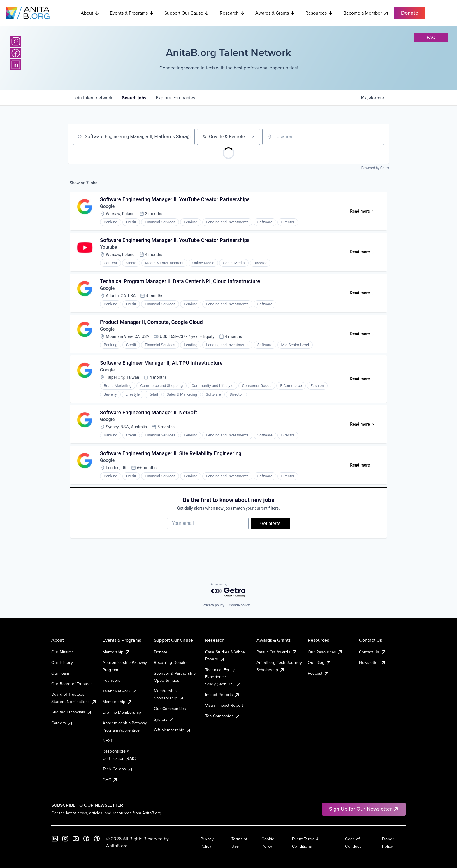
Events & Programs (132, 13)
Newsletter (373, 662)
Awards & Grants (275, 13)
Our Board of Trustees (72, 684)
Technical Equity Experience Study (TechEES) (223, 677)
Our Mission (63, 652)
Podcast (319, 673)
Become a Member (366, 13)
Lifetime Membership (122, 712)
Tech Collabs (118, 769)
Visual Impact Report (224, 705)
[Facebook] (16, 53)
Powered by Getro (375, 168)
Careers (62, 723)
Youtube (109, 248)
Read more (365, 213)
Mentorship (117, 652)
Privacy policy (213, 605)
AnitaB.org (117, 846)
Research (232, 13)
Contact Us (373, 652)
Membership (118, 702)
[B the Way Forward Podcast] (97, 839)
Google (108, 207)
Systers (164, 719)
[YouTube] (76, 839)
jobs (134, 98)
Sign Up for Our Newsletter (364, 809)
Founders (111, 680)
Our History (62, 662)
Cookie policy (239, 605)
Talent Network (120, 691)
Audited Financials (72, 712)
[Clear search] (187, 137)
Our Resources (325, 652)
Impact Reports (223, 695)
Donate (161, 652)
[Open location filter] (377, 137)
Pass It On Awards (277, 652)
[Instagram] (16, 41)
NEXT (108, 741)
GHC (110, 780)
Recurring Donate (170, 662)
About (90, 13)
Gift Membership (173, 730)
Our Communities (170, 709)
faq (431, 37)
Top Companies (223, 716)
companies (175, 98)
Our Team (60, 673)
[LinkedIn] (16, 65)
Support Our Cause (187, 13)
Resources (319, 13)
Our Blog (320, 662)
